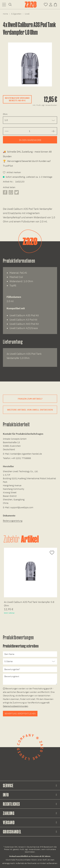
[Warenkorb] (56, 4)
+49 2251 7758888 (21, 458)
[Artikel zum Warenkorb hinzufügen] (30, 140)
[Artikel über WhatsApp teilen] (11, 192)
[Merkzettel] (46, 4)
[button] (4, 4)
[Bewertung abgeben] (30, 661)
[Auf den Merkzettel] (52, 553)
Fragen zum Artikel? (30, 399)
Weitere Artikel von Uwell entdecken (30, 410)
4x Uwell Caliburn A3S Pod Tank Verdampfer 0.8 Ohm (29, 604)
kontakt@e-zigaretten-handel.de (26, 454)
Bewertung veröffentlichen (20, 714)
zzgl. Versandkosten (49, 105)
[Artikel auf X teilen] (17, 192)
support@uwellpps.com (22, 507)
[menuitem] (4, 4)
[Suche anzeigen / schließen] (10, 4)
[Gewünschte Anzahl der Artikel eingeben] (29, 131)
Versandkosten (34, 849)
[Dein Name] (30, 654)
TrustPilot (8, 166)
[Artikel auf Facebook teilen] (5, 192)
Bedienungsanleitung (13, 521)
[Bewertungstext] (30, 679)
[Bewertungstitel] (30, 669)
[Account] (51, 4)
